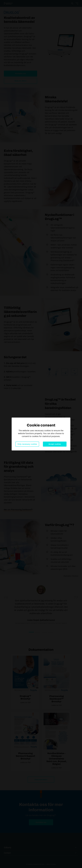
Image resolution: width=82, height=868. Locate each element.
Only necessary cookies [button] (27, 444)
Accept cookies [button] (55, 444)
